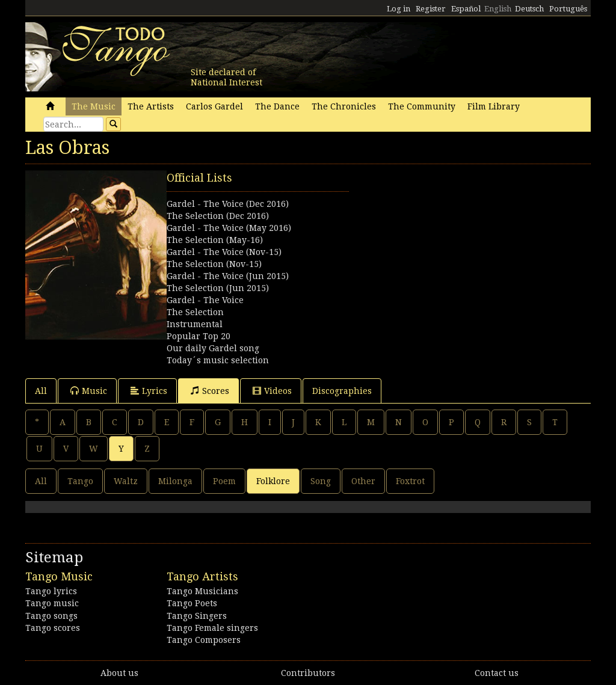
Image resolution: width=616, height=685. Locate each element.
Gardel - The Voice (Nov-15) (224, 252)
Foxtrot (410, 481)
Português (568, 9)
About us (119, 673)
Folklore (273, 481)
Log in (399, 9)
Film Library (494, 106)
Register (431, 9)
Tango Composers (204, 640)
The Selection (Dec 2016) (218, 216)
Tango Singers (197, 616)
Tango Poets (192, 603)
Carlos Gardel (214, 106)
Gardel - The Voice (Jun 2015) (228, 276)
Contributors (308, 673)
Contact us (497, 673)
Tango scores (53, 628)
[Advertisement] (449, 245)
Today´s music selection (218, 360)
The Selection (195, 312)
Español (466, 9)
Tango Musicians (202, 591)
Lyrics (149, 391)
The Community (422, 106)
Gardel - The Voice (205, 300)
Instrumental (195, 324)
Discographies (342, 391)
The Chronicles (344, 106)
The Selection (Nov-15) (214, 264)
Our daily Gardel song (213, 348)
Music (89, 391)
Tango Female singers (212, 628)
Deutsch (529, 9)
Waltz (126, 481)
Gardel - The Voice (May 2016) (229, 228)
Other (363, 481)
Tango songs (51, 616)
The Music (94, 106)
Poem (224, 481)
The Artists (151, 106)
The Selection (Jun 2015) (218, 288)
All (41, 391)
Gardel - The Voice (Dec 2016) (228, 204)
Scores (210, 391)
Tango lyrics (51, 591)
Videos (272, 391)
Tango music (52, 603)
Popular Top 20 (199, 336)
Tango (80, 481)
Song (321, 481)
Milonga (175, 481)
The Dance (277, 106)
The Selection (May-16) (215, 240)
